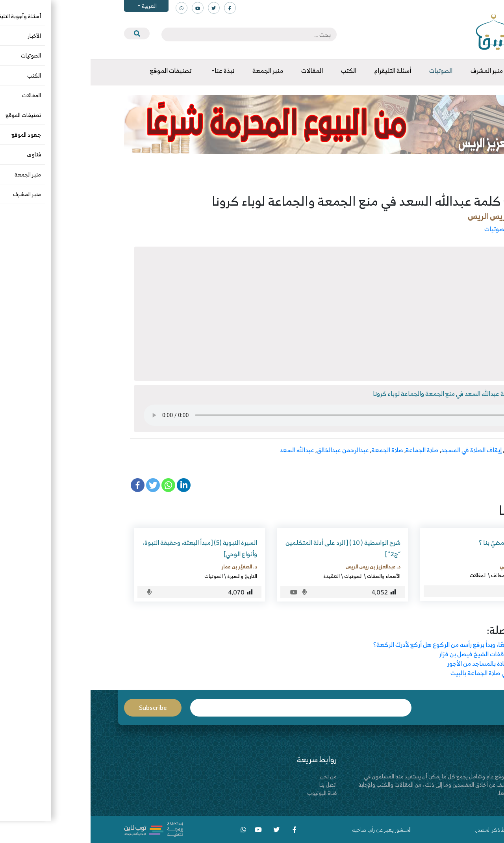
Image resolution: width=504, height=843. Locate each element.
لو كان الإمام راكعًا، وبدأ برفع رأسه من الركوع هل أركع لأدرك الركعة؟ (369, 644)
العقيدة (241, 576)
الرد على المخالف (443, 229)
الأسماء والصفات (293, 576)
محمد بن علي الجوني (431, 566)
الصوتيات (405, 229)
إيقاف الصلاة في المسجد (381, 450)
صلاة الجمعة (297, 450)
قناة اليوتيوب (231, 793)
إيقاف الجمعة (431, 450)
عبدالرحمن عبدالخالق (252, 450)
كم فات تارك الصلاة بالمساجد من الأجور (406, 663)
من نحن (238, 776)
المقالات (388, 575)
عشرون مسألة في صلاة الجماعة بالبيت (407, 673)
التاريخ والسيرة (152, 576)
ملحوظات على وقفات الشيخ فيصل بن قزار (402, 654)
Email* (210, 708)
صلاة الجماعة (332, 450)
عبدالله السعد (206, 450)
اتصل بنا (237, 785)
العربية (58, 6)
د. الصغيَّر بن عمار (149, 566)
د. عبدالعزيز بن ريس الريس (421, 216)
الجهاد (446, 575)
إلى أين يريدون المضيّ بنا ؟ (421, 542)
